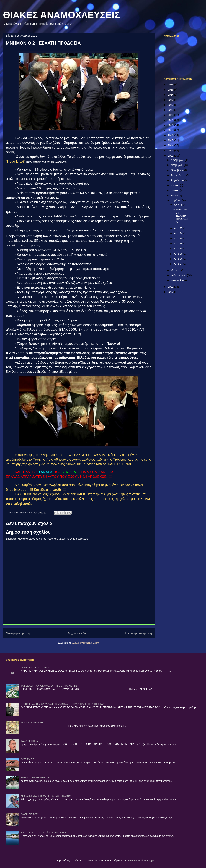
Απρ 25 (179, 228)
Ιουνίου (175, 191)
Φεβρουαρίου (179, 275)
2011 (171, 287)
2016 (171, 135)
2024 (171, 95)
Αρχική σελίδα (77, 633)
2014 (171, 145)
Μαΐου (175, 196)
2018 (171, 125)
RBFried (133, 860)
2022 (171, 105)
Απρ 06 (179, 259)
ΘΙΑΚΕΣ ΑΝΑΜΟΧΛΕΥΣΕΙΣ (61, 15)
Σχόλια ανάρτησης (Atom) (86, 643)
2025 (171, 90)
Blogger (151, 860)
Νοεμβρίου (177, 165)
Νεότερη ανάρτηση (18, 633)
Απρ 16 (179, 243)
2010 (171, 292)
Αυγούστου (178, 180)
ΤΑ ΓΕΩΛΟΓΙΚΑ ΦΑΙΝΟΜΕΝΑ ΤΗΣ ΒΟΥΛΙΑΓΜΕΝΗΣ (49, 686)
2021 (171, 110)
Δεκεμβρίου (178, 160)
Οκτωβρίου (178, 170)
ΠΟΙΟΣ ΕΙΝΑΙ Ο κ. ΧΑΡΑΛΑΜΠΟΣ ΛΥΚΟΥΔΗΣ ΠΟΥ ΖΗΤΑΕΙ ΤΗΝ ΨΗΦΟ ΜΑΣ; (63, 704)
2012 (171, 156)
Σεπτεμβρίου (178, 175)
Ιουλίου (175, 185)
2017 (171, 130)
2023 (171, 100)
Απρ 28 (179, 205)
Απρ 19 (179, 238)
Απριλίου (176, 201)
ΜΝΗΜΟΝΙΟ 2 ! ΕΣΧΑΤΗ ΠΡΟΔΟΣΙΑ (181, 216)
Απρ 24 (179, 233)
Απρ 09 (179, 254)
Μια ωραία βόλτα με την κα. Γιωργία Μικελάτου (46, 796)
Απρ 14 (179, 249)
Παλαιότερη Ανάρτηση (138, 633)
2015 (171, 140)
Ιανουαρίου (178, 280)
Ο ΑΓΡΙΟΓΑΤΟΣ (29, 814)
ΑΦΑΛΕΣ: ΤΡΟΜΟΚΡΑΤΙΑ (35, 777)
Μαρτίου (176, 270)
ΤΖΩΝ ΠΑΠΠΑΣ (29, 741)
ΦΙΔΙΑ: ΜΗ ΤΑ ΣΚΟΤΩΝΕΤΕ (36, 667)
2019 (171, 120)
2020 (171, 115)
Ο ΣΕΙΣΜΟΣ (27, 759)
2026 (171, 85)
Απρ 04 (179, 264)
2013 (171, 151)
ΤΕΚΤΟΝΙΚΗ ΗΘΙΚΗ (32, 722)
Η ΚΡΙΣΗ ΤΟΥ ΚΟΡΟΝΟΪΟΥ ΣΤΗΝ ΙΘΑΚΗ (44, 833)
